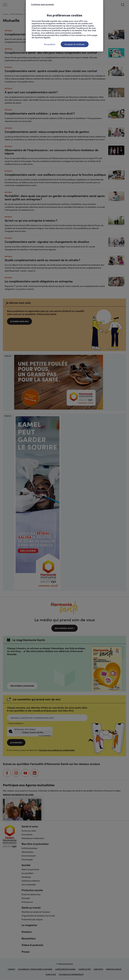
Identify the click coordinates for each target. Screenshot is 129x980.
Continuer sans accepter (43, 4)
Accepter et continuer (75, 44)
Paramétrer (50, 44)
